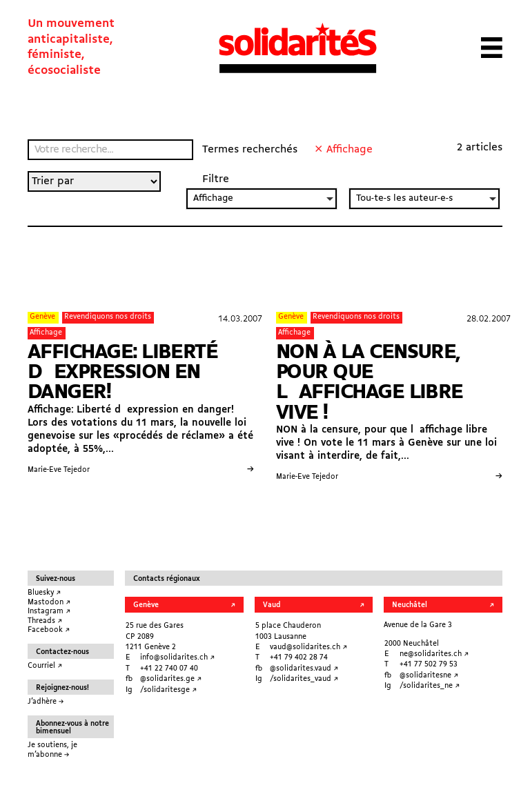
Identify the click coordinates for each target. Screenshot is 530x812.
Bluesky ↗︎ (44, 593)
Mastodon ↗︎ (49, 603)
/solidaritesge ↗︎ (168, 690)
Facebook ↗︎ (49, 630)
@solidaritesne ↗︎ (429, 676)
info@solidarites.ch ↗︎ (177, 658)
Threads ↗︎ (45, 621)
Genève (42, 317)
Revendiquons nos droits (108, 317)
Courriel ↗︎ (45, 666)
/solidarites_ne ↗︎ (430, 686)
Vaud (272, 605)
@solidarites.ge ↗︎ (171, 679)
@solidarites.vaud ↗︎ (304, 669)
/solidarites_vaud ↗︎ (304, 679)
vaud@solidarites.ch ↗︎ (308, 647)
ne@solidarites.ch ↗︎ (434, 654)
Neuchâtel (410, 605)
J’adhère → (46, 702)
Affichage (46, 333)
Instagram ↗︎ (49, 612)
